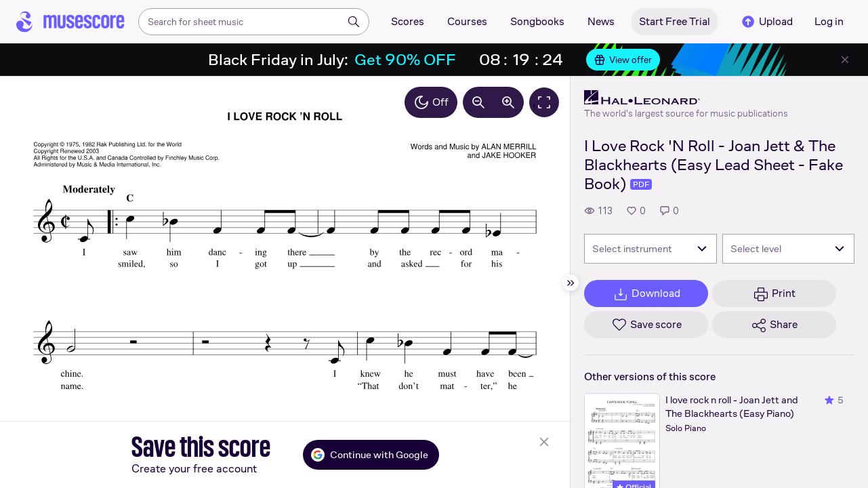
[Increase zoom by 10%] (508, 102)
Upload (766, 22)
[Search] (354, 22)
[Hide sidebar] (571, 283)
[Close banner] (845, 60)
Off (431, 102)
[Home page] (70, 22)
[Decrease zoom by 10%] (478, 102)
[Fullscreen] (544, 102)
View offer (623, 60)
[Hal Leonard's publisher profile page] (686, 98)
